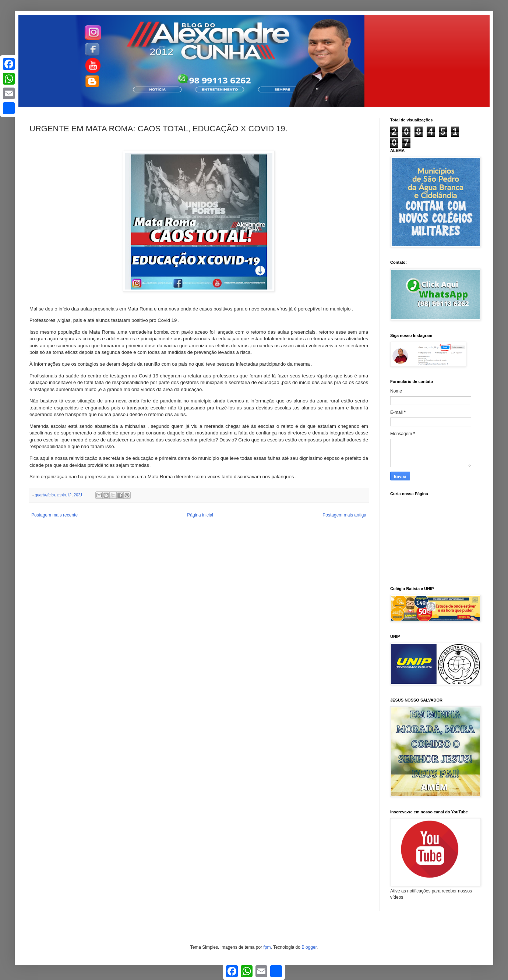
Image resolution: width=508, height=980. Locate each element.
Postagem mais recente (54, 515)
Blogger (309, 947)
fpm (267, 947)
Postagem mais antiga (344, 515)
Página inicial (200, 515)
